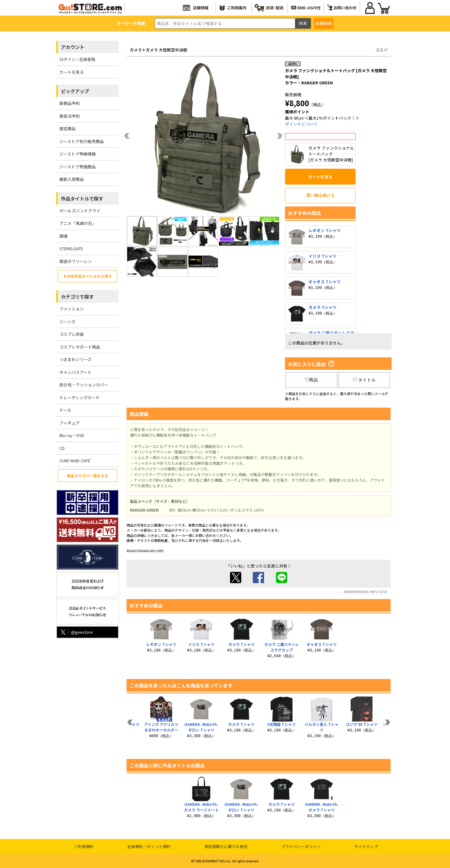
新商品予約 (70, 103)
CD (62, 448)
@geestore (76, 632)
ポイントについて (301, 124)
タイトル (364, 380)
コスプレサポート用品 (80, 347)
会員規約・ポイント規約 (149, 846)
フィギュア (70, 423)
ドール (65, 410)
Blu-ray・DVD (72, 435)
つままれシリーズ (75, 359)
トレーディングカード (80, 397)
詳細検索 (324, 23)
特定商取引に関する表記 (226, 846)
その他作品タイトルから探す (87, 276)
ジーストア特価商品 (77, 167)
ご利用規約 (84, 846)
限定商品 (67, 129)
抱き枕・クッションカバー (84, 385)
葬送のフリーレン (76, 261)
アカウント (73, 47)
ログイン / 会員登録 (77, 59)
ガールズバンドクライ (80, 211)
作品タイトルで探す (82, 198)
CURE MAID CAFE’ (75, 461)
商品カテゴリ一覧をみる (87, 476)
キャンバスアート (75, 372)
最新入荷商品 (72, 179)
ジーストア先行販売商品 (82, 141)
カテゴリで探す (77, 297)
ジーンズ (67, 322)
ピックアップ (75, 91)
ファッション (72, 309)
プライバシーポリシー (301, 846)
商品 (311, 380)
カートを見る (72, 72)
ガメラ (136, 50)
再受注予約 (70, 116)
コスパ (381, 50)
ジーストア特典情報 (77, 154)
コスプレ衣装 (72, 334)
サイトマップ (366, 846)
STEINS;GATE (71, 248)
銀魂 (63, 236)
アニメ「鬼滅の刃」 (78, 223)
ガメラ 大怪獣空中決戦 (166, 50)
